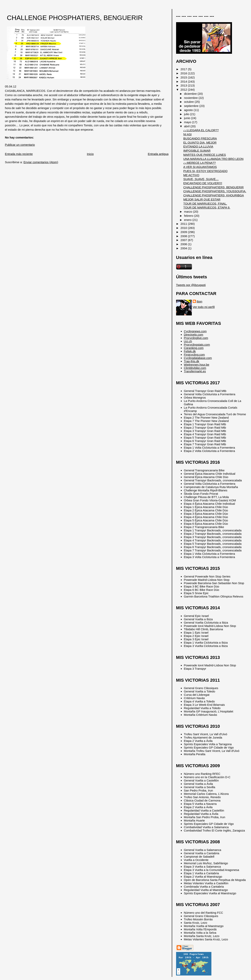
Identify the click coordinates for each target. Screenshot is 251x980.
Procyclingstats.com (197, 345)
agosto (189, 110)
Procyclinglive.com (196, 338)
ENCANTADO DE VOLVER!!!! (203, 183)
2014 (184, 82)
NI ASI (187, 134)
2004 (184, 248)
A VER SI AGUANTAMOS (200, 167)
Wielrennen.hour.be (197, 365)
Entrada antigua (158, 154)
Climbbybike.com (195, 368)
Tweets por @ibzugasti (191, 285)
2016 (184, 73)
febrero (189, 216)
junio (188, 118)
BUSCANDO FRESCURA (200, 138)
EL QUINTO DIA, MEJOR (200, 143)
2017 (184, 69)
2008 (184, 236)
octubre (189, 102)
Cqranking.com (194, 348)
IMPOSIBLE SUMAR (197, 151)
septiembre (192, 106)
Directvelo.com (194, 335)
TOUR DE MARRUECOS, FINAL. (205, 204)
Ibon (200, 301)
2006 (184, 244)
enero (188, 220)
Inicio (90, 154)
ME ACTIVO (191, 175)
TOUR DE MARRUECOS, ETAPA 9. (207, 207)
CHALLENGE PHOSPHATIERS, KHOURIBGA (214, 195)
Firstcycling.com (194, 355)
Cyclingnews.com (195, 331)
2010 (184, 228)
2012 (184, 90)
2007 (184, 240)
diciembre (191, 94)
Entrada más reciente (19, 154)
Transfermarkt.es (195, 371)
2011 (184, 224)
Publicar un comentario (20, 145)
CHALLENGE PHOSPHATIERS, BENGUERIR (75, 18)
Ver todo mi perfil (204, 307)
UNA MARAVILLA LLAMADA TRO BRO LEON (213, 159)
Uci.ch (188, 341)
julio (187, 114)
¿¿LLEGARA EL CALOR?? (201, 130)
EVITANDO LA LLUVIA (198, 146)
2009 (184, 232)
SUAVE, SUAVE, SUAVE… (201, 179)
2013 (184, 85)
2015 (184, 77)
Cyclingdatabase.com (198, 358)
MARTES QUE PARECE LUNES (205, 155)
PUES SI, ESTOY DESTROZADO (205, 171)
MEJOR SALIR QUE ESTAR (202, 199)
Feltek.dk (190, 351)
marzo (189, 212)
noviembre (191, 98)
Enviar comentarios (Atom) (41, 162)
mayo (188, 122)
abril (187, 126)
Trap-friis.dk (192, 361)
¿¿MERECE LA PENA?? (200, 163)
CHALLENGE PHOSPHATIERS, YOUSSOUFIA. (215, 191)
